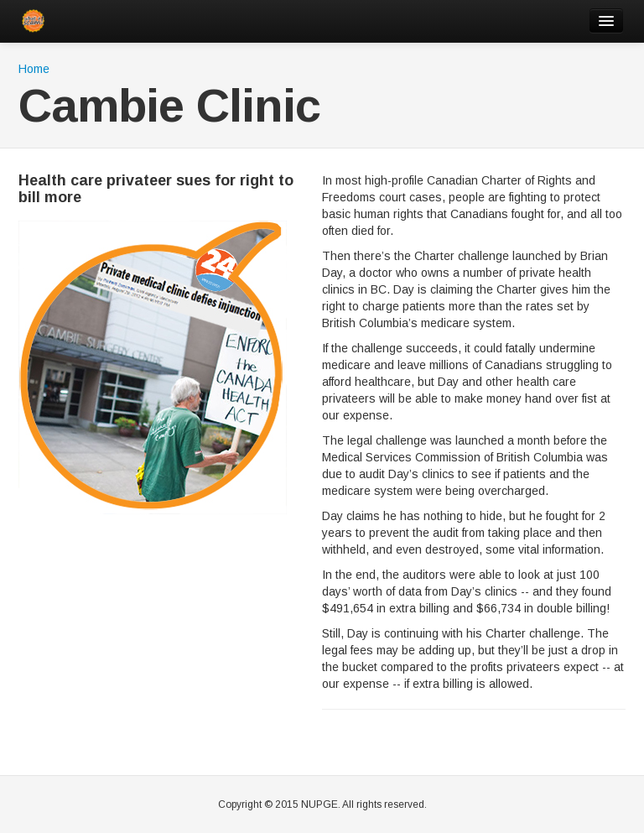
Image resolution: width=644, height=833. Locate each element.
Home (34, 69)
